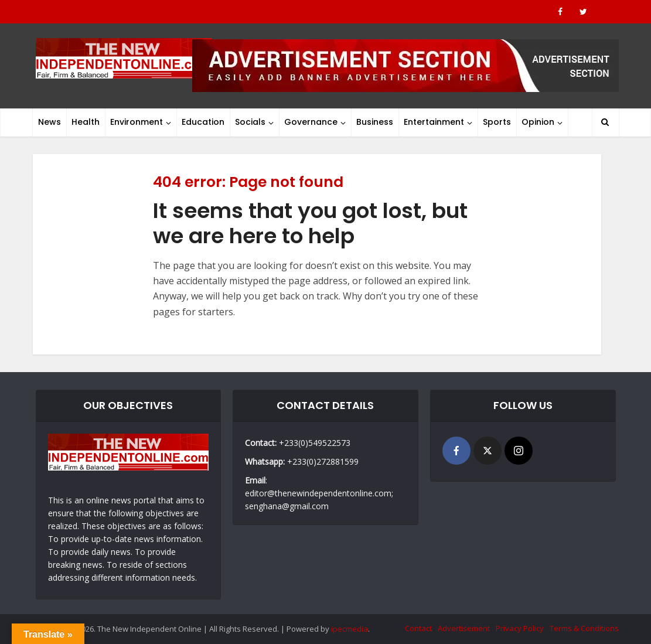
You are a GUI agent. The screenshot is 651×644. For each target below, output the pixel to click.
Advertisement (464, 628)
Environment (137, 122)
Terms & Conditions (584, 628)
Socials (250, 122)
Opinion (538, 122)
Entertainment (434, 122)
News (50, 122)
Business (375, 122)
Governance (311, 122)
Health (86, 122)
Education (203, 122)
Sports (497, 122)
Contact (418, 628)
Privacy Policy (520, 628)
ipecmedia (350, 629)
